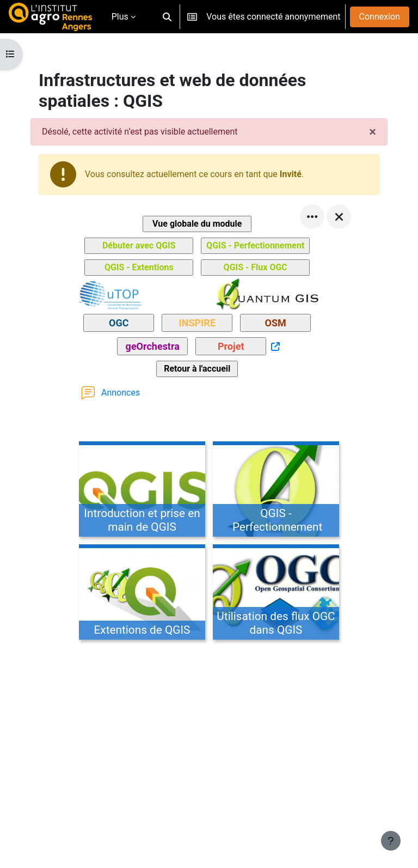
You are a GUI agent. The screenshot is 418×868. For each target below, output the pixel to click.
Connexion (380, 17)
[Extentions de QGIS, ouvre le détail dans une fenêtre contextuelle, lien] (142, 594)
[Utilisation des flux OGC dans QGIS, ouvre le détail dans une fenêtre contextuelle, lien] (276, 594)
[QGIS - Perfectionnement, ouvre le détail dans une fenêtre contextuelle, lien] (276, 491)
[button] (167, 17)
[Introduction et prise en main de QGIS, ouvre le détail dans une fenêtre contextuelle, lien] (142, 491)
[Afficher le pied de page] (391, 841)
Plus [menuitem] (120, 17)
